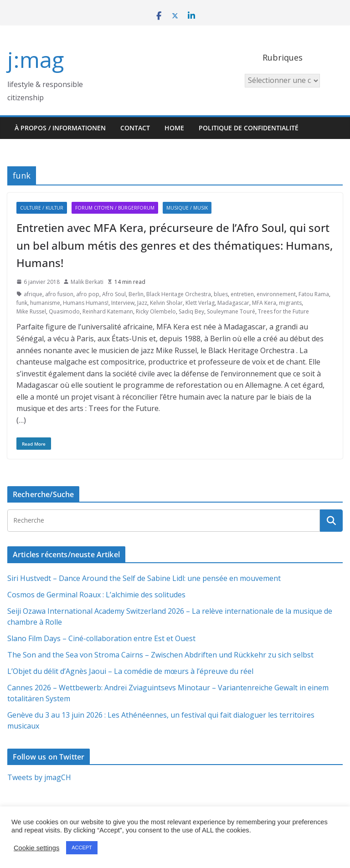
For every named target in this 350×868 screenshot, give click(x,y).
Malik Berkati (87, 282)
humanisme (45, 303)
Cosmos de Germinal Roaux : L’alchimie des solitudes (96, 595)
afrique (33, 294)
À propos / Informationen (60, 128)
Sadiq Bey (191, 311)
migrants (290, 303)
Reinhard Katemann (108, 311)
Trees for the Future (283, 311)
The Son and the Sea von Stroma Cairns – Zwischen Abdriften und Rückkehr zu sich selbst (160, 655)
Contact (135, 128)
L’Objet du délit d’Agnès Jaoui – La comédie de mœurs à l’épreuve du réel (130, 671)
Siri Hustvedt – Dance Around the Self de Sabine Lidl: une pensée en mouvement (144, 578)
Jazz (142, 303)
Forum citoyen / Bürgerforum (115, 208)
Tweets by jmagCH (39, 777)
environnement (276, 294)
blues (221, 294)
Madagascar (233, 303)
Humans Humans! (86, 303)
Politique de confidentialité (249, 128)
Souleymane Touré (231, 311)
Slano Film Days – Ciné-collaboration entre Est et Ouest (101, 638)
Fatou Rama (314, 294)
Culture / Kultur (42, 208)
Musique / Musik (187, 208)
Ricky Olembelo (156, 311)
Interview (123, 303)
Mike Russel (31, 311)
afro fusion (59, 294)
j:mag (36, 59)
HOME (174, 128)
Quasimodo (64, 311)
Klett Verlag (200, 303)
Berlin (136, 294)
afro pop (88, 294)
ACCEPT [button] (82, 847)
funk (22, 303)
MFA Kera (264, 303)
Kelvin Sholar (166, 303)
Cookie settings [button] (36, 848)
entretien (242, 294)
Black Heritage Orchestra (179, 294)
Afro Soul (114, 294)
